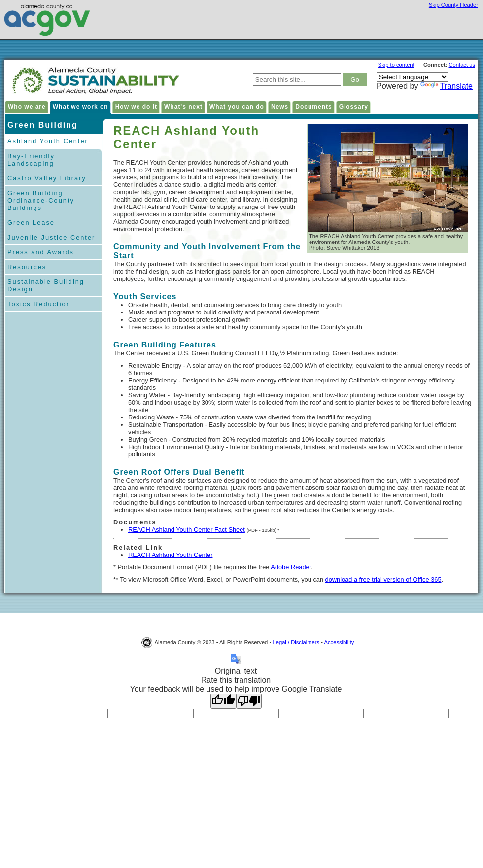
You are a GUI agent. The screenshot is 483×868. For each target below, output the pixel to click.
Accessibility (339, 642)
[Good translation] (223, 701)
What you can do (237, 107)
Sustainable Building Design (46, 285)
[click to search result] (355, 80)
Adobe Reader (291, 567)
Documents (313, 107)
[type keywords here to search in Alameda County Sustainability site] (297, 80)
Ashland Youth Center (48, 141)
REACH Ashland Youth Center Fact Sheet (187, 530)
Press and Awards (41, 252)
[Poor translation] (249, 701)
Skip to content (396, 65)
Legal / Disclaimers (296, 642)
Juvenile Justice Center (51, 237)
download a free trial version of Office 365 (383, 579)
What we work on (81, 107)
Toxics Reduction (39, 304)
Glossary (354, 107)
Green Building (43, 125)
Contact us (462, 65)
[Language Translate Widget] (413, 77)
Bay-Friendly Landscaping (31, 160)
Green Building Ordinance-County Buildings (41, 200)
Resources (27, 267)
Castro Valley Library (47, 178)
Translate (447, 86)
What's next (183, 107)
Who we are (27, 107)
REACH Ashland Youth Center (170, 555)
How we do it (136, 107)
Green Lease (31, 223)
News (280, 107)
